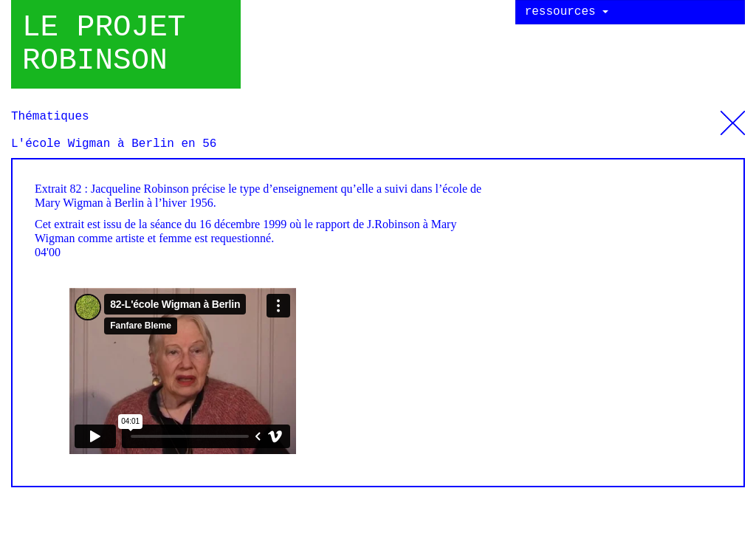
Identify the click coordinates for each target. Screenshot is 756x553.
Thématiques (733, 117)
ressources (567, 12)
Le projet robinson (104, 44)
